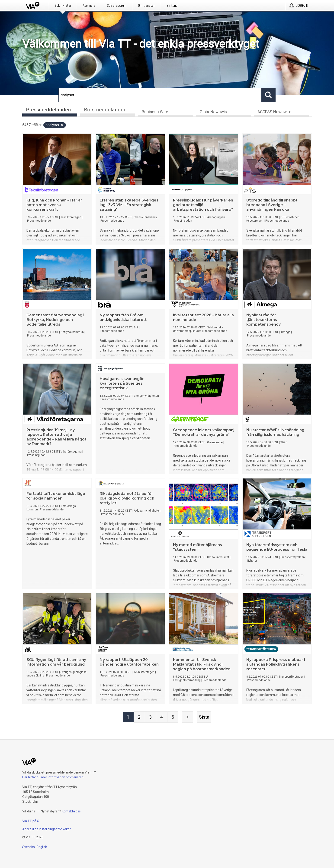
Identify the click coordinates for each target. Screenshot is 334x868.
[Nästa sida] (188, 718)
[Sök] (160, 95)
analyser (55, 126)
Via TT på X (31, 821)
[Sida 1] (128, 718)
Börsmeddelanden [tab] (105, 110)
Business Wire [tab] (155, 113)
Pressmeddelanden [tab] (48, 110)
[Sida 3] (151, 718)
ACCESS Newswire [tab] (274, 113)
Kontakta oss (71, 811)
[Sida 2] (139, 718)
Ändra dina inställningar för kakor (47, 829)
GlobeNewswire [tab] (214, 113)
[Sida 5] (173, 718)
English (42, 847)
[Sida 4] (162, 718)
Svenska (29, 847)
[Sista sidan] (204, 718)
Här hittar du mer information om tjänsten (53, 777)
